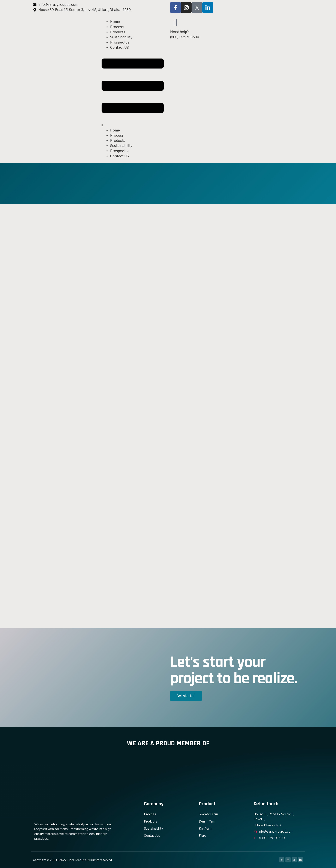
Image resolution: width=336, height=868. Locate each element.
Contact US (119, 48)
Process (117, 27)
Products (118, 32)
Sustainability (121, 37)
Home (115, 22)
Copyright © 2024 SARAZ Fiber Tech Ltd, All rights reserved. (73, 860)
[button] (133, 89)
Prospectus (120, 42)
